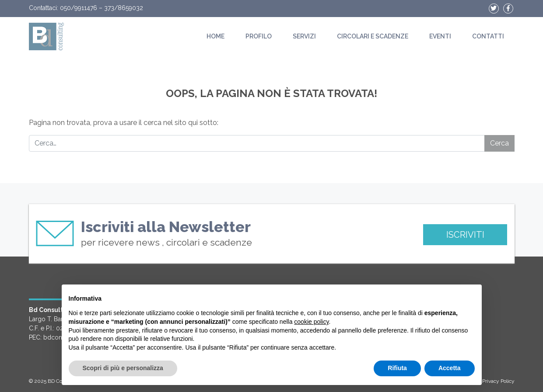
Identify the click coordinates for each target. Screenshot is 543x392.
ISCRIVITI (465, 235)
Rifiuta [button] (397, 368)
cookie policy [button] (311, 322)
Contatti (488, 36)
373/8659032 (124, 8)
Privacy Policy (498, 381)
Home (215, 36)
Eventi (440, 36)
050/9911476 (79, 8)
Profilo (259, 36)
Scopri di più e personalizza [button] (123, 368)
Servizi (304, 36)
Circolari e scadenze (373, 36)
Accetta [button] (450, 368)
